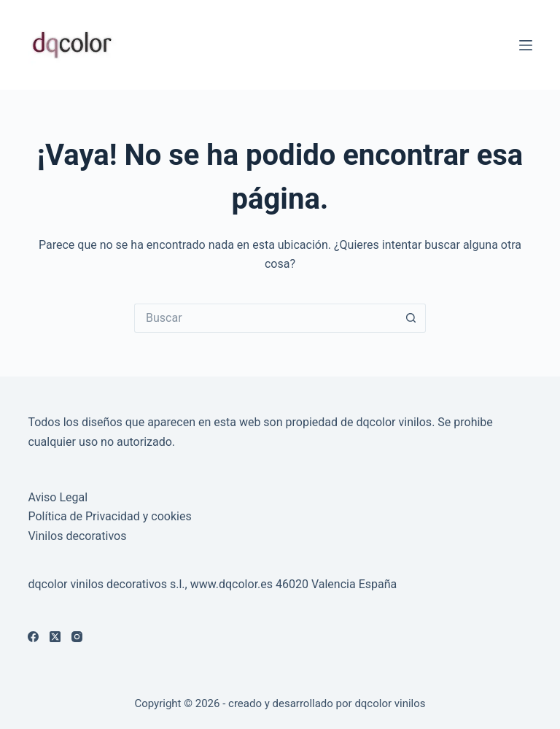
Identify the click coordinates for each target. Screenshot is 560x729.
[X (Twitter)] (55, 637)
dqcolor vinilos (390, 703)
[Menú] (526, 45)
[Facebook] (33, 637)
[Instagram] (77, 637)
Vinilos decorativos (77, 536)
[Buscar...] (265, 318)
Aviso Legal (58, 497)
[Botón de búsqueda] (411, 318)
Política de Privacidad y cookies (109, 516)
